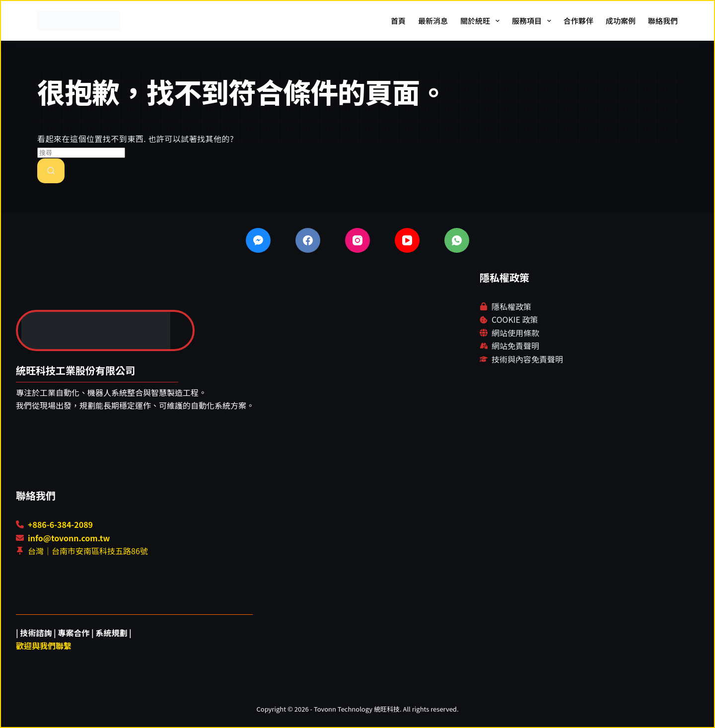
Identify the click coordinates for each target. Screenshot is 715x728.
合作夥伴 (578, 21)
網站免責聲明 (515, 346)
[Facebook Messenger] (258, 240)
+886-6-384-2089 (60, 524)
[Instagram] (357, 240)
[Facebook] (308, 240)
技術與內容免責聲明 (527, 359)
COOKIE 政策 (515, 319)
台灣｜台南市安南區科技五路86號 (88, 551)
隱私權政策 (511, 306)
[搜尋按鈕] (51, 171)
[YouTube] (407, 240)
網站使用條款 (515, 333)
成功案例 (621, 21)
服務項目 (534, 21)
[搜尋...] (81, 153)
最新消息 (433, 21)
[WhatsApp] (457, 240)
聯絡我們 (663, 21)
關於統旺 (482, 21)
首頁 (398, 21)
